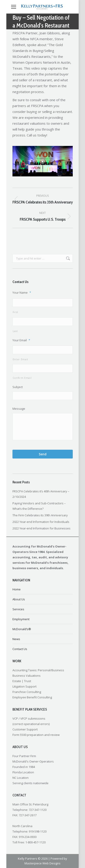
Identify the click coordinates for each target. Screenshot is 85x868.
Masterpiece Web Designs (42, 863)
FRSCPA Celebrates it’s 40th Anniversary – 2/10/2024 (41, 494)
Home (17, 589)
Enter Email (20, 359)
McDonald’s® (22, 629)
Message (19, 409)
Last (15, 331)
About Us (19, 599)
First (15, 312)
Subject (18, 387)
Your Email (21, 340)
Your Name (22, 293)
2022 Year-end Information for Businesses (41, 528)
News (16, 639)
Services (18, 609)
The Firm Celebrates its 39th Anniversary (40, 515)
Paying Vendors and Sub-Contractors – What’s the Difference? (39, 506)
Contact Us (20, 649)
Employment (21, 619)
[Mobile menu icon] (14, 7)
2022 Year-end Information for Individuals (41, 522)
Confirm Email (22, 378)
